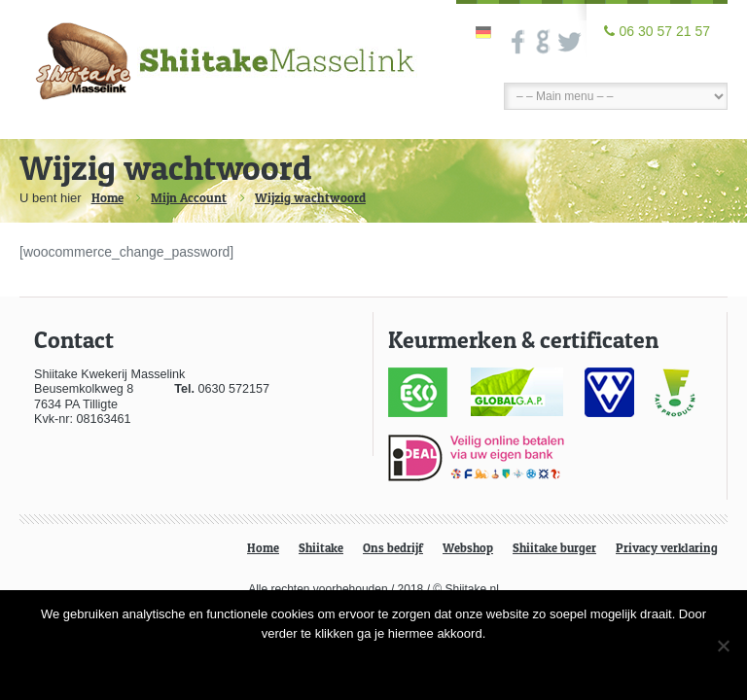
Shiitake (321, 548)
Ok (373, 665)
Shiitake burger (554, 548)
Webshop (468, 548)
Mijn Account (189, 197)
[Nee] (723, 646)
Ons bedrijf (393, 548)
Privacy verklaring (667, 548)
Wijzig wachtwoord (310, 197)
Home (107, 197)
